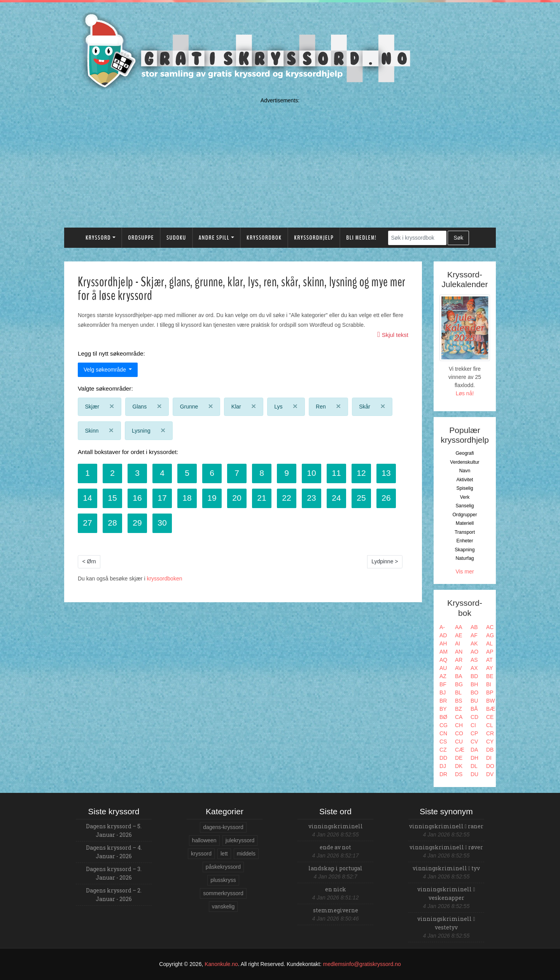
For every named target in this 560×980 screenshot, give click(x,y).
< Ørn (89, 561)
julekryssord (240, 840)
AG (490, 635)
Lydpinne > (385, 561)
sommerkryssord (223, 893)
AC (490, 627)
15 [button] (112, 498)
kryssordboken (164, 579)
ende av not (335, 847)
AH (443, 643)
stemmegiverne (336, 910)
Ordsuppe (141, 238)
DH (474, 758)
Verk (465, 497)
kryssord (201, 854)
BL (458, 692)
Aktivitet (465, 480)
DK (459, 766)
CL (490, 725)
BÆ (491, 709)
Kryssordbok (264, 238)
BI (489, 684)
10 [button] (311, 473)
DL (474, 766)
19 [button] (212, 498)
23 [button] (311, 498)
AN (459, 652)
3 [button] (137, 473)
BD (474, 676)
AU (443, 668)
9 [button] (287, 473)
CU (459, 742)
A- (442, 627)
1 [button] (87, 473)
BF (443, 684)
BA (459, 676)
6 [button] (212, 473)
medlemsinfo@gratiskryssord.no (362, 964)
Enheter (465, 541)
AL (489, 643)
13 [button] (386, 473)
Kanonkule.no (221, 964)
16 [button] (137, 498)
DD (443, 758)
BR (443, 701)
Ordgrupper (465, 515)
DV (490, 774)
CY (490, 742)
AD (443, 635)
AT (489, 660)
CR (490, 733)
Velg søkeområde (106, 370)
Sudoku (176, 238)
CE (490, 717)
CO (459, 733)
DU (474, 774)
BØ (443, 717)
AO (474, 652)
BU (474, 701)
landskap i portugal (335, 868)
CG (444, 725)
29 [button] (137, 523)
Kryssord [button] (98, 238)
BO (474, 692)
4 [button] (162, 473)
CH (459, 725)
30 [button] (162, 523)
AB (474, 627)
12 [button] (361, 473)
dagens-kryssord (223, 827)
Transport (465, 532)
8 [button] (262, 473)
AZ (443, 676)
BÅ (474, 709)
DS (459, 774)
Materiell (465, 523)
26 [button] (386, 498)
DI (489, 758)
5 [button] (187, 473)
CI (473, 725)
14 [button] (87, 498)
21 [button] (262, 498)
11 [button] (336, 473)
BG (459, 684)
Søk (458, 238)
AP (490, 652)
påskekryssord (223, 867)
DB (490, 750)
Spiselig (465, 488)
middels (246, 854)
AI (458, 643)
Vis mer (465, 572)
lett (224, 854)
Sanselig (465, 506)
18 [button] (187, 498)
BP (490, 692)
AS (474, 660)
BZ (458, 709)
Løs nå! (465, 393)
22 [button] (286, 498)
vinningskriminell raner (446, 826)
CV (474, 742)
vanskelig (223, 906)
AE (459, 635)
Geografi (465, 453)
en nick (336, 889)
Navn (465, 471)
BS (459, 701)
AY (490, 668)
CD (474, 717)
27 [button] (87, 523)
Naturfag (465, 558)
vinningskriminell (336, 826)
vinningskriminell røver (446, 847)
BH (474, 684)
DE (459, 758)
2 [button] (112, 473)
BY (443, 709)
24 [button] (336, 498)
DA (474, 750)
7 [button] (237, 473)
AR (459, 660)
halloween (204, 840)
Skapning (465, 550)
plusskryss (223, 880)
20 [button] (237, 498)
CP (474, 733)
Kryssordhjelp (314, 238)
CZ (443, 750)
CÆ (460, 750)
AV (458, 668)
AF (474, 635)
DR (443, 774)
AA (459, 627)
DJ (443, 766)
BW (491, 701)
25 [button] (361, 498)
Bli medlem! (361, 238)
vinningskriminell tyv (446, 868)
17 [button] (162, 498)
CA (459, 717)
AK (474, 643)
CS (443, 742)
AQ (443, 660)
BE (490, 676)
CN (443, 733)
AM (444, 652)
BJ (443, 692)
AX (474, 668)
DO (490, 766)
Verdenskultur (465, 462)
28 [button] (112, 523)
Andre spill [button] (214, 238)
